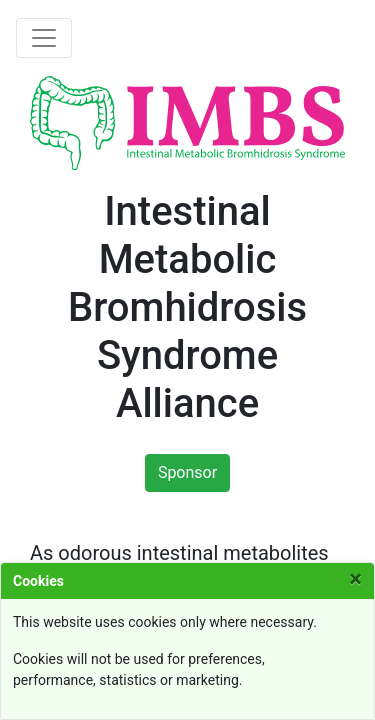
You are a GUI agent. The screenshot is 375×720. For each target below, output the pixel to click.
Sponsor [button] (187, 472)
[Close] (355, 579)
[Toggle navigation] (44, 38)
